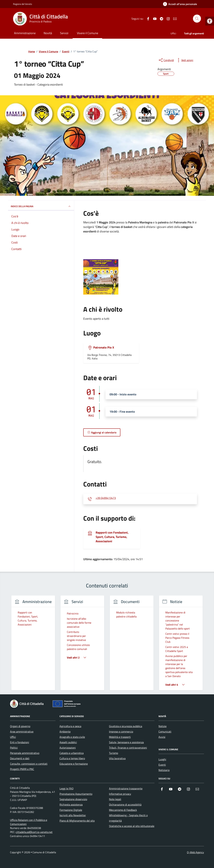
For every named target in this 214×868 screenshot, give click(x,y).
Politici (14, 748)
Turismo (114, 753)
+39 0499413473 (106, 498)
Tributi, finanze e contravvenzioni (128, 748)
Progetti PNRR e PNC (22, 769)
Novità (48, 33)
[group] (33, 645)
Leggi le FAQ (67, 788)
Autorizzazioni (68, 748)
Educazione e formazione (74, 764)
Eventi (162, 765)
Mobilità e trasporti (120, 737)
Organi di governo (20, 726)
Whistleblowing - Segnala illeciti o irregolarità (128, 818)
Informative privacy (120, 794)
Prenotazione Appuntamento (76, 794)
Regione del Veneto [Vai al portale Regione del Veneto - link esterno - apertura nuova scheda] (22, 4)
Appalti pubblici (68, 742)
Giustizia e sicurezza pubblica (126, 726)
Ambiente (65, 732)
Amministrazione (25, 33)
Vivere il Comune (88, 33)
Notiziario (164, 770)
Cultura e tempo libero (72, 758)
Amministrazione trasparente (126, 788)
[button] (210, 21)
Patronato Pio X (104, 348)
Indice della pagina (41, 206)
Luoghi (162, 759)
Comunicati (165, 732)
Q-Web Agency (195, 852)
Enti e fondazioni (20, 742)
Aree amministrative (22, 732)
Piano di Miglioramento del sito (77, 821)
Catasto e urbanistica (72, 753)
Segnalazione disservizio (73, 799)
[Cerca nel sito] (197, 19)
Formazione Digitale (71, 810)
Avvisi (162, 737)
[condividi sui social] (166, 60)
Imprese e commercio (121, 732)
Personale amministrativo (25, 753)
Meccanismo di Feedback (123, 810)
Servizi (64, 33)
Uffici (173, 33)
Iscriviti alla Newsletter (73, 815)
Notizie (163, 726)
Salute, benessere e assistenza (126, 742)
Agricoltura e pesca (70, 726)
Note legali (115, 799)
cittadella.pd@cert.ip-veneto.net (34, 832)
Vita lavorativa (117, 758)
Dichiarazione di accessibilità (125, 805)
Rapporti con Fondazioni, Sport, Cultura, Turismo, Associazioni (112, 537)
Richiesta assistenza (71, 805)
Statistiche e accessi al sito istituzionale (132, 826)
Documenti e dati (20, 758)
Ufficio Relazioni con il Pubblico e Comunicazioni (29, 822)
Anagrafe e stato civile (72, 737)
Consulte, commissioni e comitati (29, 764)
